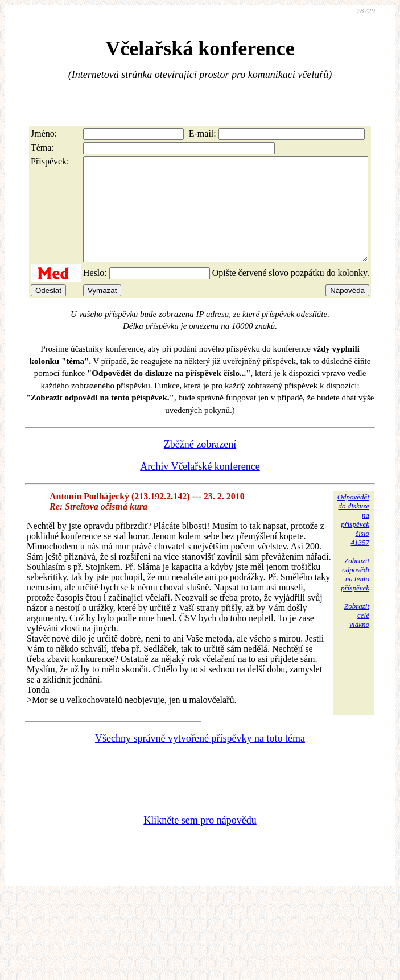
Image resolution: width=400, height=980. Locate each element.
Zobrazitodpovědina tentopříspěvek (355, 595)
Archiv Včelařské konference (200, 487)
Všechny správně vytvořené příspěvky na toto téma (200, 759)
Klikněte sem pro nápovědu (200, 841)
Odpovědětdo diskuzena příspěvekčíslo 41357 (353, 540)
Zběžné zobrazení (200, 465)
